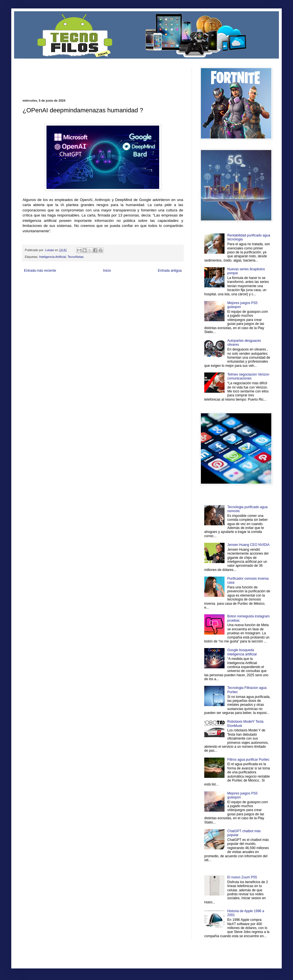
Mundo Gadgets (135, 288)
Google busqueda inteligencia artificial (242, 652)
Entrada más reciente (40, 271)
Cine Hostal (117, 288)
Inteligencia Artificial (53, 257)
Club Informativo (118, 284)
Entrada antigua (170, 271)
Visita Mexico (118, 293)
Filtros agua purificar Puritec (248, 760)
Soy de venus (60, 288)
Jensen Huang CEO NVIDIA (248, 545)
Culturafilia (157, 293)
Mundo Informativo (58, 293)
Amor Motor (171, 293)
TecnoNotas (76, 257)
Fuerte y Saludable (81, 288)
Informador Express (94, 284)
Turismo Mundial (81, 293)
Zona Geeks (159, 284)
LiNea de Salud (72, 284)
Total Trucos (101, 288)
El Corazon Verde (138, 293)
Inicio (107, 271)
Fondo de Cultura (140, 284)
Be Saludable (53, 284)
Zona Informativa (33, 284)
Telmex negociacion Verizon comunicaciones (248, 376)
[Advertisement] (88, 76)
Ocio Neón (44, 288)
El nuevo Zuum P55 (242, 877)
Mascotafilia (39, 293)
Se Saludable (101, 293)
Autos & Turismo (156, 288)
